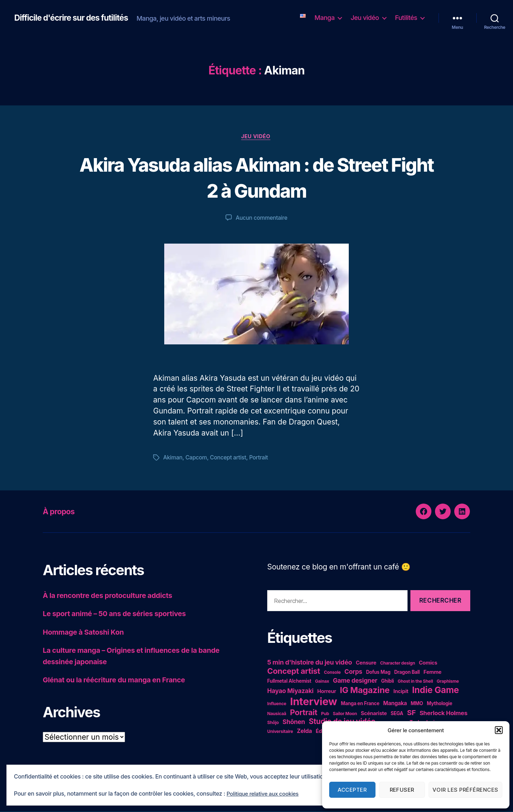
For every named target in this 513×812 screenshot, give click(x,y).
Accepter (352, 790)
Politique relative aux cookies (265, 794)
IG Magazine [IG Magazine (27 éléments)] (365, 691)
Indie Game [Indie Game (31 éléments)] (436, 691)
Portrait (261, 458)
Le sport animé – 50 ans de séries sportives (119, 614)
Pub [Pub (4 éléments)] (325, 714)
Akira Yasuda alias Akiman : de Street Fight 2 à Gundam (256, 177)
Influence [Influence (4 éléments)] (277, 704)
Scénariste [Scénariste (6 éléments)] (374, 714)
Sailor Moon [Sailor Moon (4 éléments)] (345, 714)
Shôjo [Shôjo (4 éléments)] (273, 723)
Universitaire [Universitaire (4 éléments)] (280, 732)
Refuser (402, 790)
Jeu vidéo (365, 18)
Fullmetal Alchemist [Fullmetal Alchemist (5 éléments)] (289, 682)
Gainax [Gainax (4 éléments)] (322, 682)
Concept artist (230, 458)
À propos (61, 512)
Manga (325, 18)
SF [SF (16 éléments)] (411, 713)
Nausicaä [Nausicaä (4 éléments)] (277, 714)
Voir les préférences (465, 790)
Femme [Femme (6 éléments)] (432, 673)
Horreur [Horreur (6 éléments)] (327, 692)
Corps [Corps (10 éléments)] (353, 672)
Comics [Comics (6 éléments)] (428, 663)
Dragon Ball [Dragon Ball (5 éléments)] (407, 673)
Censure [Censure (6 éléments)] (366, 663)
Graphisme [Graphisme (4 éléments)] (448, 682)
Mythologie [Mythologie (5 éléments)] (440, 704)
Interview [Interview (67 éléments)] (313, 702)
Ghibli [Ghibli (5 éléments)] (388, 682)
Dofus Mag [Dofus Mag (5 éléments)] (378, 673)
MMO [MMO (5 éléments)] (417, 704)
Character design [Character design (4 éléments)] (398, 664)
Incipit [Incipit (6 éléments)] (401, 692)
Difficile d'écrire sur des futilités (74, 18)
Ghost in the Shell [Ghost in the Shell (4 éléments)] (415, 682)
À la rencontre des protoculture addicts (112, 596)
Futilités (406, 18)
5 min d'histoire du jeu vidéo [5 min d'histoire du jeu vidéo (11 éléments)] (310, 663)
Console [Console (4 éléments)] (332, 673)
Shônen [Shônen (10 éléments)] (294, 722)
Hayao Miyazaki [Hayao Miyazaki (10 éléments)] (290, 691)
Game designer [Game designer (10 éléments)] (355, 681)
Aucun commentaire (261, 219)
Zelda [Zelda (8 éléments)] (304, 732)
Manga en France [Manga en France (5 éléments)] (360, 704)
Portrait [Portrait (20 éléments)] (304, 713)
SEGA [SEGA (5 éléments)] (397, 714)
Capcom (197, 458)
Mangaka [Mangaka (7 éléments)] (395, 704)
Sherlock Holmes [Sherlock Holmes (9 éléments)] (444, 714)
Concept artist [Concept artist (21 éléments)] (294, 672)
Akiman (173, 458)
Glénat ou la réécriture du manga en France (119, 680)
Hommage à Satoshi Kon (86, 633)
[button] (499, 730)
